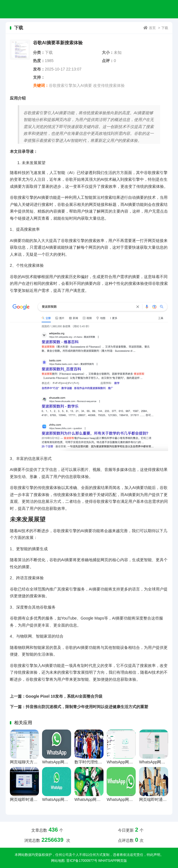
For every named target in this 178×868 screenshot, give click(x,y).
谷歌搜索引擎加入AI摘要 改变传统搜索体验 (87, 85)
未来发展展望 (34, 163)
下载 (165, 28)
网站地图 (58, 861)
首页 (152, 28)
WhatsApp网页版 (113, 861)
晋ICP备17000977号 (82, 861)
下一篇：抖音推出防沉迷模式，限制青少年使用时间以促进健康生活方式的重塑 (79, 707)
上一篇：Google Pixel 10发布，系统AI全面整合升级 (56, 696)
